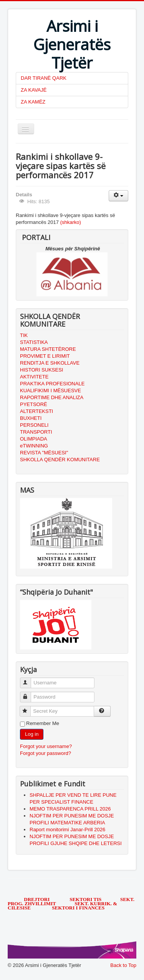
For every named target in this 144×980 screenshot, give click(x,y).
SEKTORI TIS (86, 899)
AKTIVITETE (34, 377)
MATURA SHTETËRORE (48, 349)
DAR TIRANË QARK (44, 78)
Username (29, 680)
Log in (32, 734)
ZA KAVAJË (34, 90)
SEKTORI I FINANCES (78, 908)
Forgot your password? (46, 753)
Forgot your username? (46, 746)
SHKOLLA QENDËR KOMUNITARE (60, 460)
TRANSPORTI (36, 432)
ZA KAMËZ (33, 102)
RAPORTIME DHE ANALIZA (52, 397)
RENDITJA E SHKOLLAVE (50, 363)
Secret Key (29, 708)
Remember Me (43, 723)
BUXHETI (31, 418)
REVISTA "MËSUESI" (44, 453)
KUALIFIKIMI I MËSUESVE (50, 391)
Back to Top (123, 965)
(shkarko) (71, 222)
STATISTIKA (34, 342)
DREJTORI (37, 899)
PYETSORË (34, 404)
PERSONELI (34, 425)
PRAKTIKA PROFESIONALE (52, 384)
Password (29, 694)
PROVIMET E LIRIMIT (45, 356)
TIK (24, 335)
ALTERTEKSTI (36, 411)
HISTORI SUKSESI (41, 370)
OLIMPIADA (34, 439)
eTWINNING (34, 446)
